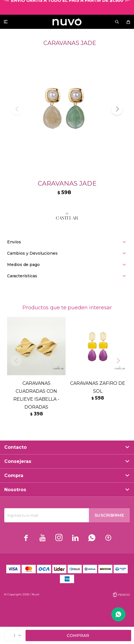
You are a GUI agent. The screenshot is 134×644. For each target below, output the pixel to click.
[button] (117, 109)
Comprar (78, 636)
